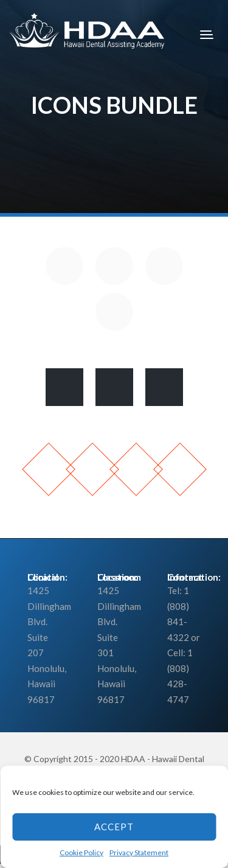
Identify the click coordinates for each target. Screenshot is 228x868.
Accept (114, 827)
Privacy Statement (139, 852)
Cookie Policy (81, 852)
